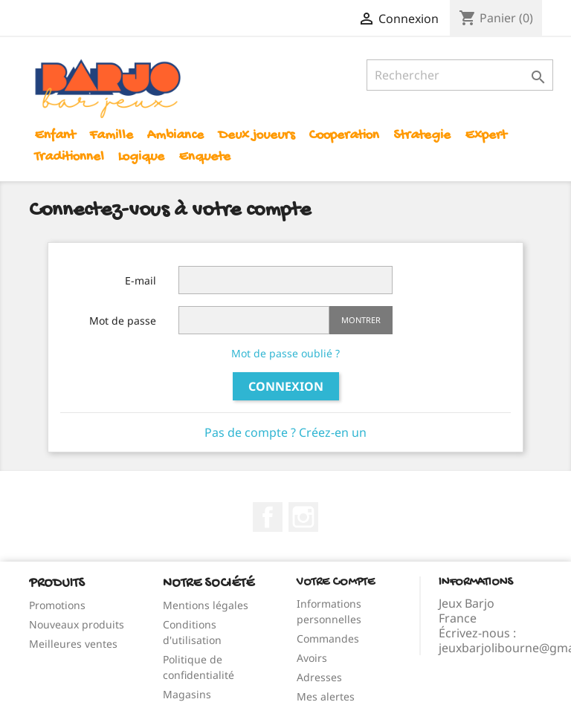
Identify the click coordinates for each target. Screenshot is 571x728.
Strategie (422, 136)
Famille (111, 136)
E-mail (141, 280)
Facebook (268, 517)
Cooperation (344, 136)
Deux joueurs (257, 136)
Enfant (55, 136)
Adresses (319, 677)
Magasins (187, 694)
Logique (141, 157)
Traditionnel (69, 157)
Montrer (361, 320)
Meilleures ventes (73, 644)
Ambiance (175, 136)
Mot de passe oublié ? (285, 353)
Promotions (57, 605)
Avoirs (312, 658)
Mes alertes (326, 696)
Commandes (328, 638)
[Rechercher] (460, 75)
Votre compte (336, 583)
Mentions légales (206, 605)
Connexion (286, 386)
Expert (485, 136)
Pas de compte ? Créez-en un (285, 432)
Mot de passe (123, 321)
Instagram (303, 517)
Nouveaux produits (77, 624)
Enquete (204, 157)
